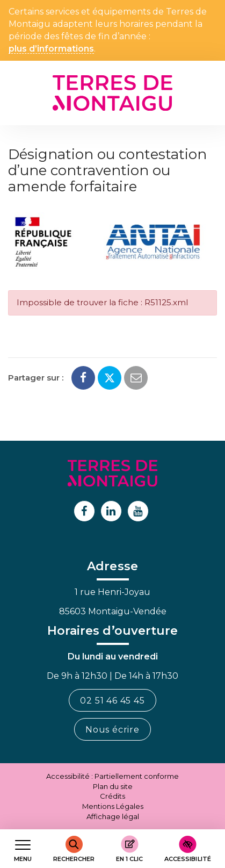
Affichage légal (113, 816)
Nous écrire (113, 730)
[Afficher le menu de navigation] (23, 849)
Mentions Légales (113, 806)
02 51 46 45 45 (112, 701)
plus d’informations (51, 49)
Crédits (113, 796)
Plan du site (113, 786)
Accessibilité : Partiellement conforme (113, 776)
